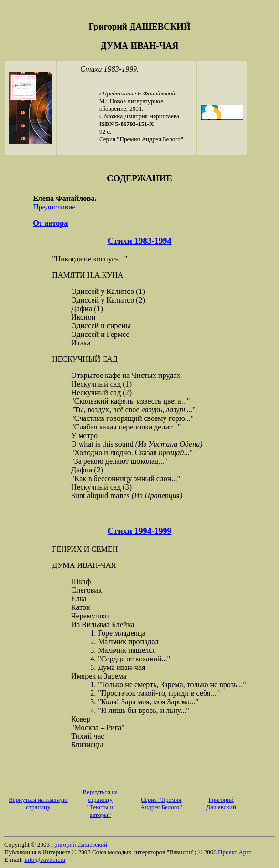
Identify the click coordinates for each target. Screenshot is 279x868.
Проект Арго (235, 852)
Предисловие (54, 207)
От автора (50, 223)
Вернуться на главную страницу (38, 803)
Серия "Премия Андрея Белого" (161, 803)
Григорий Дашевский (221, 803)
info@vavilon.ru (45, 860)
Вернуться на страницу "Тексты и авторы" (100, 803)
